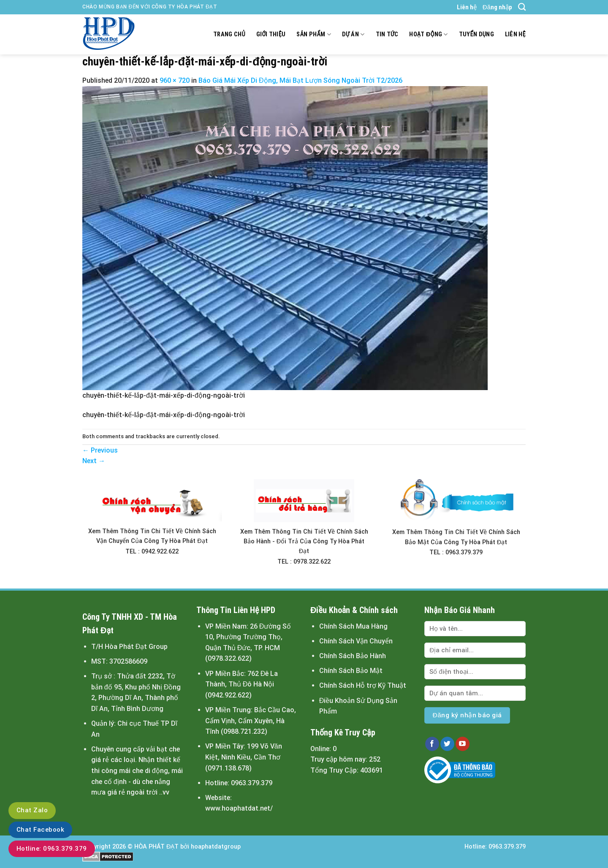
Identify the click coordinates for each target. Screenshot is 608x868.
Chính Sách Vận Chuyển (356, 641)
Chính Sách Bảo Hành (353, 656)
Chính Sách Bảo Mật (351, 671)
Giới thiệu (271, 34)
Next (94, 461)
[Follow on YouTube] (463, 744)
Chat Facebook (40, 830)
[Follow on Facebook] (432, 744)
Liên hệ (467, 7)
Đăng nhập (497, 7)
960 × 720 (175, 80)
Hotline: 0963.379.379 (52, 849)
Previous (100, 450)
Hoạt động (428, 34)
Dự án (353, 34)
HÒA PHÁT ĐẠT (156, 847)
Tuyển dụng (476, 34)
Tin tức (387, 34)
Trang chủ (229, 34)
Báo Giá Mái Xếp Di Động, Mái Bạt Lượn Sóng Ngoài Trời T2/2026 (300, 80)
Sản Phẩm (313, 34)
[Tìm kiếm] (522, 7)
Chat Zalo (32, 810)
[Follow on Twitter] (447, 744)
